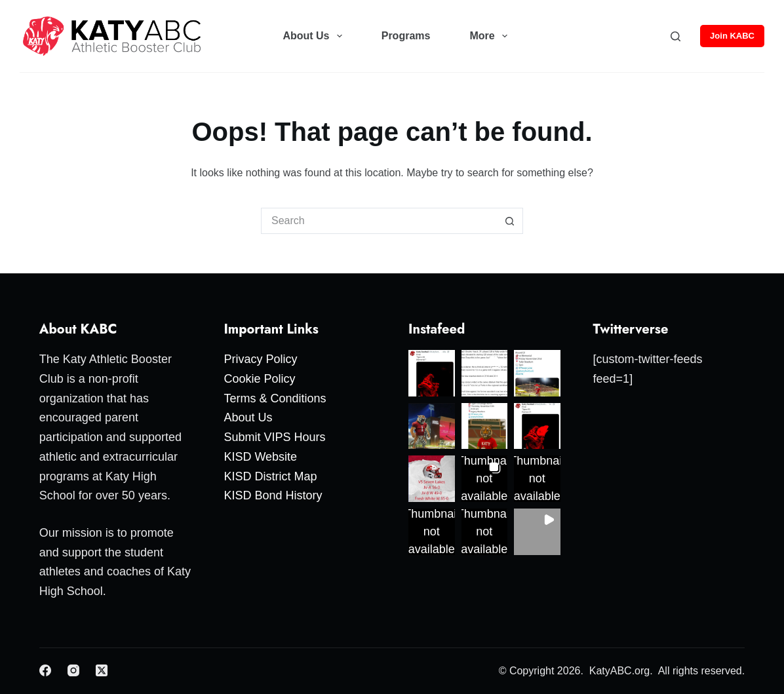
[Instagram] (73, 670)
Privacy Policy (260, 359)
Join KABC (732, 36)
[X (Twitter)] (102, 670)
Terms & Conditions (275, 398)
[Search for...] (379, 221)
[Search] (676, 36)
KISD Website (260, 457)
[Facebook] (45, 670)
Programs (406, 36)
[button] (432, 373)
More (491, 36)
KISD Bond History (273, 495)
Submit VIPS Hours (274, 437)
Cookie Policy (259, 379)
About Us (315, 36)
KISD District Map (270, 476)
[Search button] (510, 221)
